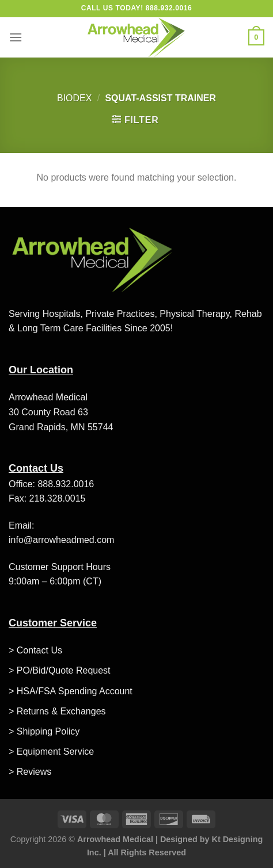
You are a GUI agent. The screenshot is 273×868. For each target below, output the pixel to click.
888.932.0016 (66, 484)
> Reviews (30, 772)
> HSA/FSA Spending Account (71, 691)
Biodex (74, 98)
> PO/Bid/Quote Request (60, 670)
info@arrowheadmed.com (61, 540)
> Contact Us (35, 650)
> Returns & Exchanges (57, 711)
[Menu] (16, 37)
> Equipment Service (51, 752)
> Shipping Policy (44, 731)
